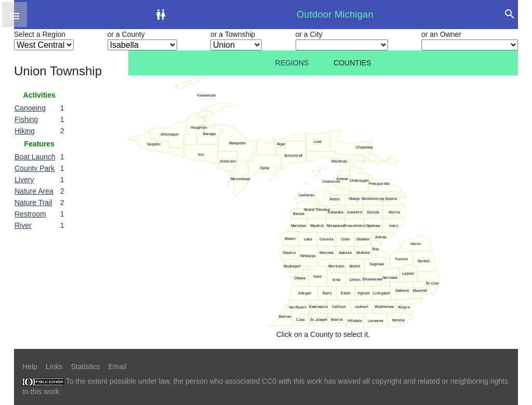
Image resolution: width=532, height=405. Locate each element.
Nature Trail (33, 203)
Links (54, 367)
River (23, 225)
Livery (24, 180)
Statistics (85, 367)
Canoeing (30, 108)
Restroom (30, 214)
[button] (15, 15)
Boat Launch (35, 157)
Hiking (25, 131)
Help (30, 367)
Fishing (26, 119)
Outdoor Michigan (335, 15)
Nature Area (34, 191)
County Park (35, 168)
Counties (352, 63)
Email (118, 367)
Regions (292, 63)
